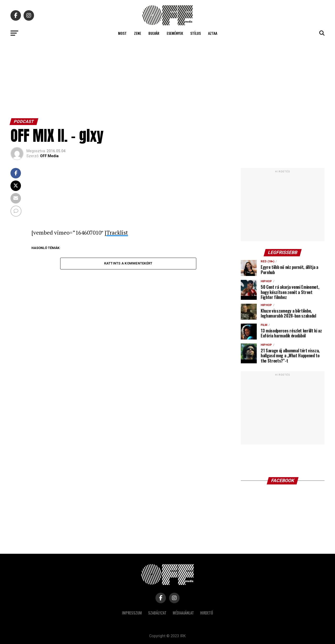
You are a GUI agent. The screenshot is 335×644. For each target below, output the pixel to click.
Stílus (196, 33)
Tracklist (117, 233)
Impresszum (132, 613)
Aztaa (213, 33)
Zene (138, 33)
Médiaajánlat (183, 613)
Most (122, 33)
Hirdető (207, 613)
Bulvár (154, 33)
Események (175, 33)
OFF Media (49, 156)
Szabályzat (157, 613)
